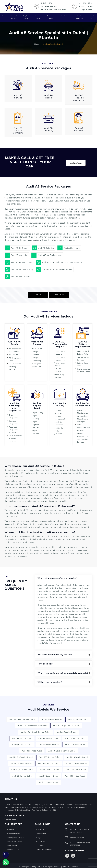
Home (4, 16)
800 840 (23, 554)
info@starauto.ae (77, 835)
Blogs (39, 835)
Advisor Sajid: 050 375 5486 (54, 9)
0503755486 (75, 843)
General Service (13, 16)
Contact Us (91, 16)
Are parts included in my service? (55, 652)
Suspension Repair (52, 16)
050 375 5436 (75, 840)
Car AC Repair (12, 843)
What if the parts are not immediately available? (63, 670)
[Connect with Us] (67, 853)
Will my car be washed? (50, 680)
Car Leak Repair (12, 847)
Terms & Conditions (44, 847)
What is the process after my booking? (58, 576)
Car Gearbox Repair (14, 839)
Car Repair (10, 827)
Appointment (42, 843)
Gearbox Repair (38, 16)
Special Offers (42, 831)
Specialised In (65, 16)
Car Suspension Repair (15, 835)
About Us (40, 827)
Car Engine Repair (13, 831)
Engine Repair (26, 16)
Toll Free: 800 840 (49, 6)
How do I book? (45, 661)
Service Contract (80, 16)
